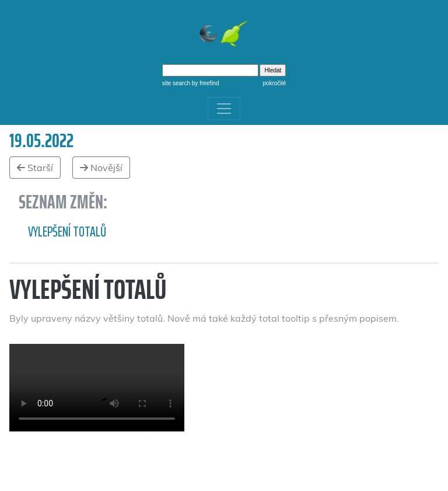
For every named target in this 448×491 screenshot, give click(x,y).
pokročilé (274, 83)
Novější (101, 168)
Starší (35, 168)
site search (176, 83)
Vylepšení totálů (97, 388)
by (204, 83)
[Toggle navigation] (224, 109)
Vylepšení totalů (67, 232)
